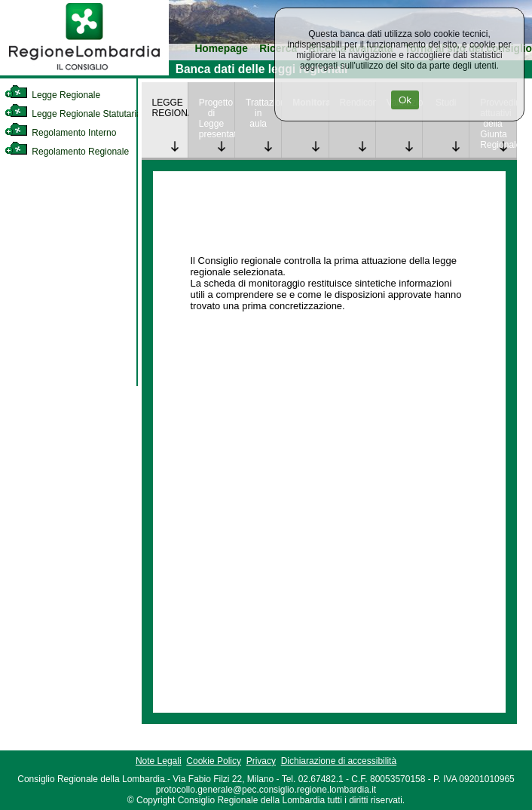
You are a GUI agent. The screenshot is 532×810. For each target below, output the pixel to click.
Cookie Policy (214, 761)
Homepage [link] (221, 49)
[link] (84, 72)
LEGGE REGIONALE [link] (170, 108)
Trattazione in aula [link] (263, 113)
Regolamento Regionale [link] (67, 152)
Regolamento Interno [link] (60, 133)
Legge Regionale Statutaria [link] (73, 114)
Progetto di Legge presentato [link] (217, 118)
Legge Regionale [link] (52, 95)
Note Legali (159, 761)
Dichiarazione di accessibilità (339, 761)
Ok (405, 100)
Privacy (261, 761)
